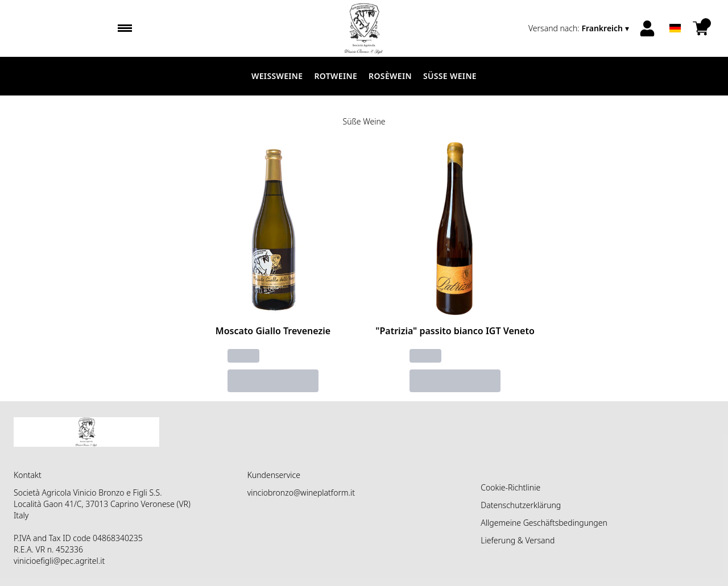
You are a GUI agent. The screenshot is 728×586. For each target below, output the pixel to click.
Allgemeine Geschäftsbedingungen (544, 523)
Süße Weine (450, 76)
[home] (364, 28)
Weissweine (277, 76)
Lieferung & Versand (518, 540)
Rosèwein (390, 76)
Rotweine (336, 76)
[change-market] (580, 28)
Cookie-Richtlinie (510, 487)
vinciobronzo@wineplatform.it (301, 493)
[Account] (647, 28)
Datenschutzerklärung (521, 505)
